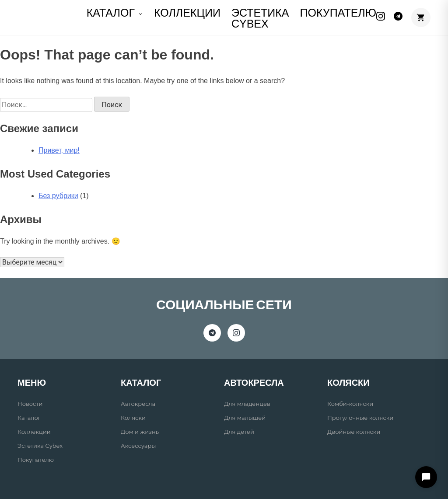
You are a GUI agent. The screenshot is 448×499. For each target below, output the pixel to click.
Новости (30, 404)
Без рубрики (58, 196)
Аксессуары (138, 446)
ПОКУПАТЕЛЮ (338, 13)
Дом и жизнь (140, 432)
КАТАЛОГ (115, 13)
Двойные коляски (354, 432)
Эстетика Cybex (260, 18)
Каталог (29, 418)
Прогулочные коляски (360, 418)
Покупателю (36, 460)
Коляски (133, 418)
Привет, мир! (59, 150)
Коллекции (34, 432)
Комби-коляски (350, 404)
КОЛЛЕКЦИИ (187, 13)
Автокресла (138, 404)
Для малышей (245, 418)
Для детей (239, 432)
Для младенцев (247, 404)
